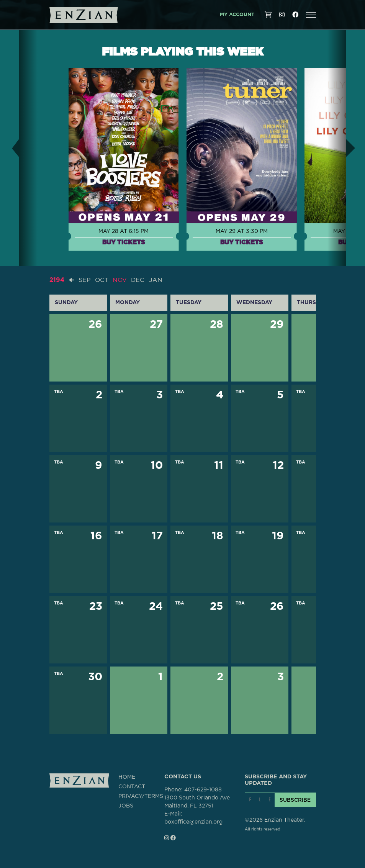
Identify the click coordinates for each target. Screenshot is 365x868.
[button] (311, 15)
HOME (127, 777)
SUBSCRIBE (295, 799)
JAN (157, 280)
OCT (102, 280)
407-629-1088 (203, 789)
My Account (237, 15)
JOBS (126, 806)
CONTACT (132, 786)
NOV (120, 280)
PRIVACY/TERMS (141, 796)
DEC (139, 280)
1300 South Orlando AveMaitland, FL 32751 (197, 802)
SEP (85, 280)
